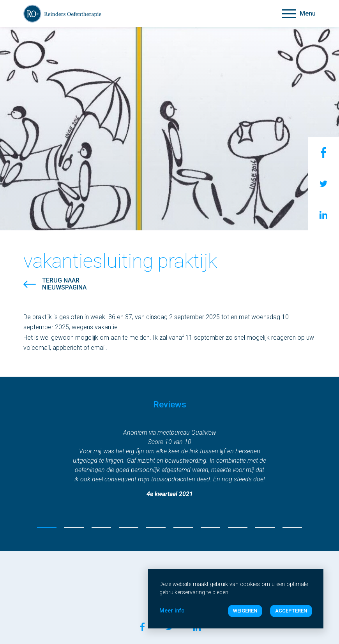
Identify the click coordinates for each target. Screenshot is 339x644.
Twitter (323, 184)
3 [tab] (101, 527)
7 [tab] (210, 527)
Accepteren (291, 611)
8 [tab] (238, 527)
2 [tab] (74, 527)
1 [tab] (47, 527)
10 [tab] (292, 527)
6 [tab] (183, 527)
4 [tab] (129, 527)
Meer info (172, 611)
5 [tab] (156, 527)
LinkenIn (323, 215)
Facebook (323, 153)
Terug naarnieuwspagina (64, 284)
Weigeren (245, 611)
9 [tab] (265, 527)
